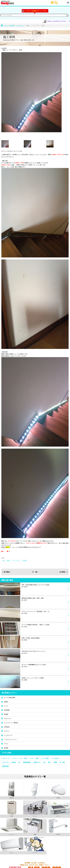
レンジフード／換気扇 (11, 723)
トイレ (6, 706)
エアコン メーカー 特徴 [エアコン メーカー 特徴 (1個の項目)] (20, 758)
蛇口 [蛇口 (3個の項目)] (50, 762)
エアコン (7, 731)
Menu (64, 2)
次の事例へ (64, 572)
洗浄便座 (7, 710)
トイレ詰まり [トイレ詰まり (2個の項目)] (55, 758)
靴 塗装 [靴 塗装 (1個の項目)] (62, 762)
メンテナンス (8, 735)
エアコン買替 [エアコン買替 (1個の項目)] (45, 758)
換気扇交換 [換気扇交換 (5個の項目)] (27, 762)
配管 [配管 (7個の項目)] (55, 762)
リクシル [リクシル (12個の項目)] (5, 762)
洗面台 (6, 702)
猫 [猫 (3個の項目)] (44, 762)
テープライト (16, 561)
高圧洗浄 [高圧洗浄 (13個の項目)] (5, 766)
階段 (8, 561)
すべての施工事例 (10, 698)
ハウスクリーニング (10, 739)
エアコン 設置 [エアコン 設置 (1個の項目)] (34, 758)
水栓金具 (7, 727)
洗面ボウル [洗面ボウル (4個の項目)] (37, 762)
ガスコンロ (8, 718)
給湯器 (6, 714)
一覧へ (35, 572)
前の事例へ (7, 572)
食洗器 (6, 748)
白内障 (25, 561)
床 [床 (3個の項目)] (19, 762)
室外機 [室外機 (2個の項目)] (14, 762)
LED (4, 561)
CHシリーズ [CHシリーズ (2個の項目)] (6, 758)
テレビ (6, 744)
